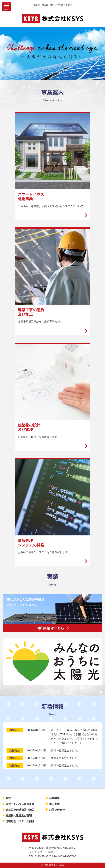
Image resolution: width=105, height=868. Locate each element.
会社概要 (54, 798)
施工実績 (54, 804)
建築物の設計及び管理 (19, 816)
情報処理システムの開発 (20, 821)
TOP (8, 798)
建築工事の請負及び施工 (20, 810)
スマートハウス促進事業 (20, 804)
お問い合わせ (57, 810)
